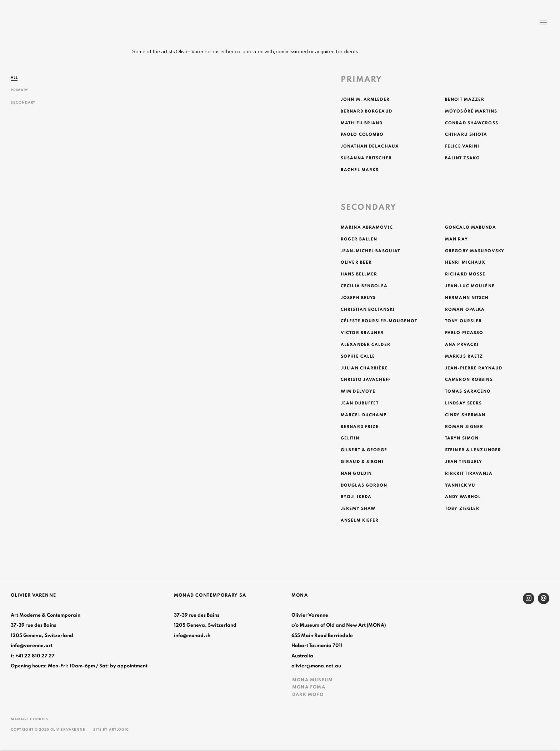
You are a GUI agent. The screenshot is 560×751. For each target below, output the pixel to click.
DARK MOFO (308, 695)
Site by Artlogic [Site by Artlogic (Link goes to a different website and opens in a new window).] (111, 730)
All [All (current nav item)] (14, 78)
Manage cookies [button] (29, 719)
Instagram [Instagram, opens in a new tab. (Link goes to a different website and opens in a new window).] (529, 598)
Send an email (544, 598)
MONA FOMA (309, 687)
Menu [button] (543, 23)
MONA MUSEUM (312, 680)
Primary (20, 90)
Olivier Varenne (43, 23)
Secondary (23, 103)
